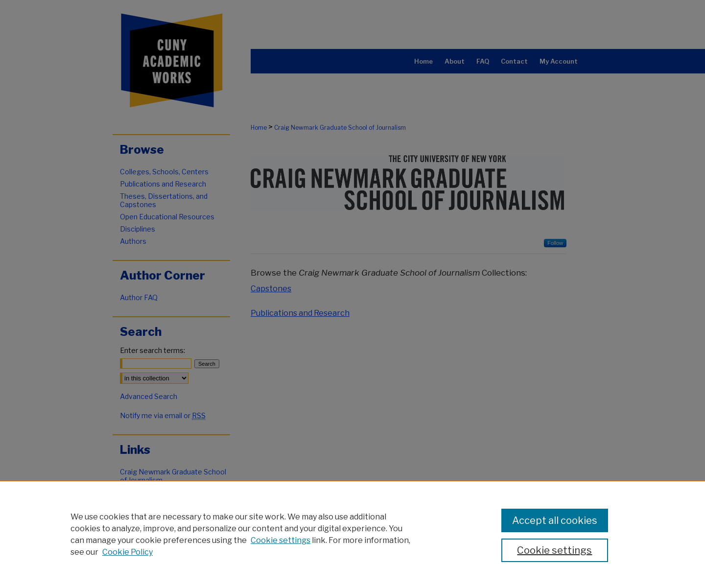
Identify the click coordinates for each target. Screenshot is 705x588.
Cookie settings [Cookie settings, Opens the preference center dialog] (554, 550)
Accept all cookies (555, 520)
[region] (352, 534)
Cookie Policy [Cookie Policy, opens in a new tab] (128, 552)
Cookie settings (281, 540)
